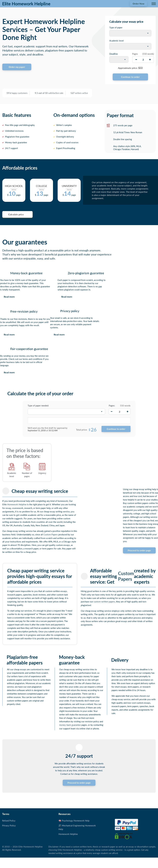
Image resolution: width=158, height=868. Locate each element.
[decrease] (136, 59)
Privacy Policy (9, 825)
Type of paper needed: (38, 406)
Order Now (139, 4)
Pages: (112, 406)
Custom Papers (51, 534)
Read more (9, 297)
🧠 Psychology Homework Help (74, 821)
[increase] (150, 59)
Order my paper (17, 67)
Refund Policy (9, 821)
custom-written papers (104, 602)
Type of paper (116, 27)
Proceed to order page (139, 550)
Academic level (117, 41)
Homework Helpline (17, 504)
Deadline (114, 54)
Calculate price (16, 214)
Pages (135, 54)
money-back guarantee (70, 725)
